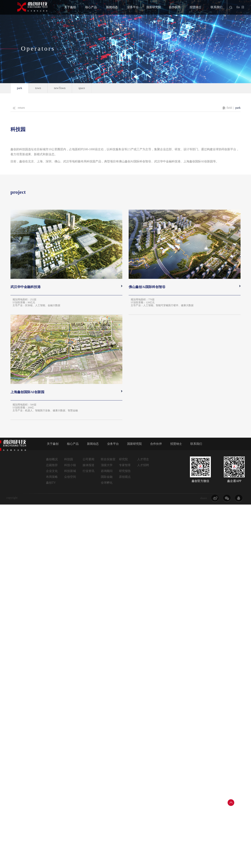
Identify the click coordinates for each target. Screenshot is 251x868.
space (82, 88)
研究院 (123, 459)
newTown (60, 88)
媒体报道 (88, 465)
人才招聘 (143, 465)
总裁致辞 (52, 465)
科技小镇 (70, 465)
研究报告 (125, 471)
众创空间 (70, 477)
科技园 (69, 459)
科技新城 (70, 471)
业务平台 (133, 7)
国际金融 (107, 477)
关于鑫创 (70, 7)
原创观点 (125, 477)
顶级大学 (107, 465)
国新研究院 (154, 7)
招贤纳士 (196, 7)
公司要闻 (88, 459)
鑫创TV (51, 483)
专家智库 (125, 465)
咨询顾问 (107, 471)
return (18, 107)
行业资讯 (88, 471)
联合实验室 (108, 459)
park (20, 88)
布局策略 (52, 477)
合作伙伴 (175, 7)
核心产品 (91, 7)
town (38, 88)
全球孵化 (107, 483)
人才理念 (143, 459)
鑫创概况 (52, 459)
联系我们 (216, 7)
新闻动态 (112, 7)
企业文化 (52, 471)
